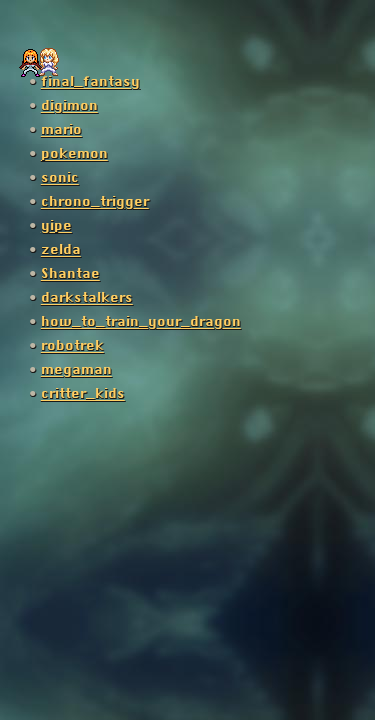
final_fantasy (90, 82)
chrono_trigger (95, 202)
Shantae (70, 274)
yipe (56, 226)
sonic (60, 178)
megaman (76, 370)
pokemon (74, 154)
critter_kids (83, 394)
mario (61, 130)
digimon (69, 106)
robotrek (72, 346)
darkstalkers (87, 298)
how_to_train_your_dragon (141, 322)
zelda (61, 250)
